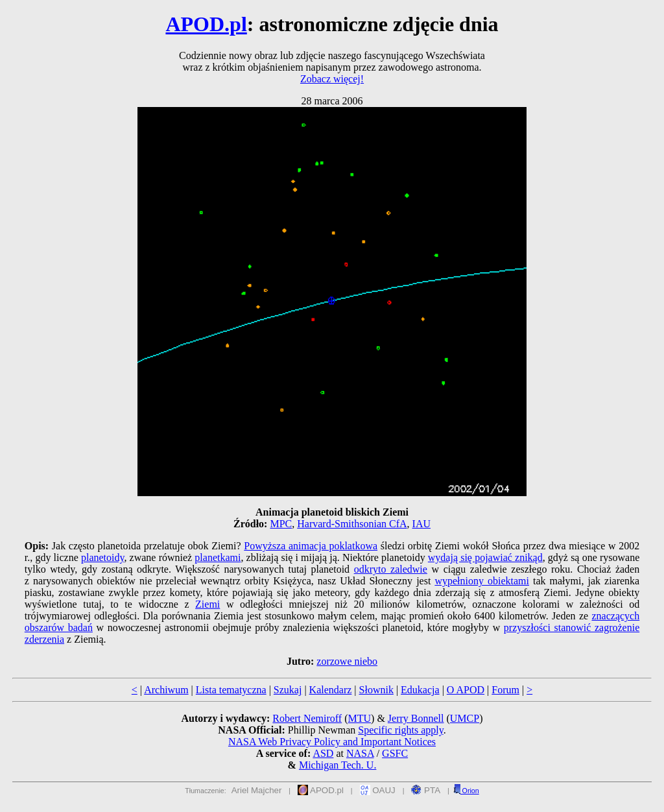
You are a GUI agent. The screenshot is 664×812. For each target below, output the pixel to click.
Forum (505, 690)
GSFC (395, 753)
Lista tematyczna (231, 690)
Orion (466, 791)
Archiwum (166, 690)
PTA (426, 790)
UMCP (465, 718)
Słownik (376, 690)
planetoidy (103, 557)
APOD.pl (206, 24)
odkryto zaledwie (391, 569)
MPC (281, 524)
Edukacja (420, 690)
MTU (359, 718)
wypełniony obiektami (482, 581)
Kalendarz (331, 690)
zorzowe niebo (347, 661)
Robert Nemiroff (307, 718)
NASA (360, 753)
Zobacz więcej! (332, 79)
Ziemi (207, 604)
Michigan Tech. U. (338, 765)
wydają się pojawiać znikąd (485, 557)
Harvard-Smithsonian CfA (352, 524)
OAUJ (378, 790)
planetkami (218, 557)
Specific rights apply (400, 730)
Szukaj (288, 690)
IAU (421, 524)
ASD (323, 753)
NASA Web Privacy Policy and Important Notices (332, 742)
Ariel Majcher (257, 790)
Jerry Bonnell (416, 718)
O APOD (466, 690)
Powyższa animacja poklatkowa (311, 546)
